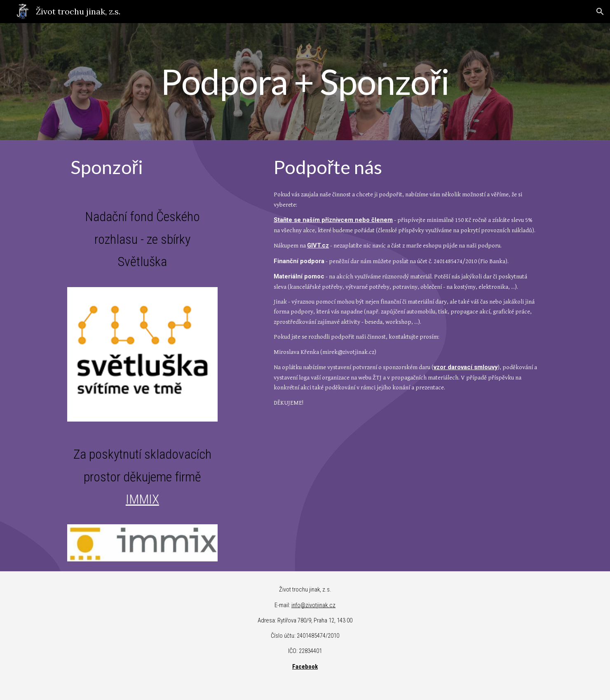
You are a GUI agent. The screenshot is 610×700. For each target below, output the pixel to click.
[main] (305, 82)
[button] (600, 12)
